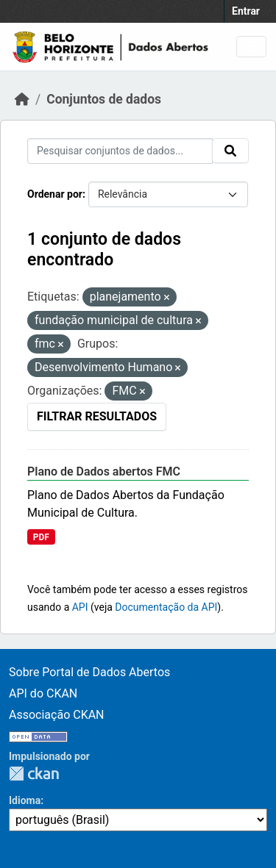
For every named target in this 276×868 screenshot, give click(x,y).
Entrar (246, 11)
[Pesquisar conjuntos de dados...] (120, 151)
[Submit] (230, 151)
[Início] (22, 99)
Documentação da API (166, 607)
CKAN (34, 774)
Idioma (25, 800)
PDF (41, 537)
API (80, 607)
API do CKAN (43, 693)
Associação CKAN (57, 715)
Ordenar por (55, 194)
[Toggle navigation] (251, 47)
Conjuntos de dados (104, 99)
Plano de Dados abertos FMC (104, 471)
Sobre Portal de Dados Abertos (89, 672)
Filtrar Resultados (97, 416)
